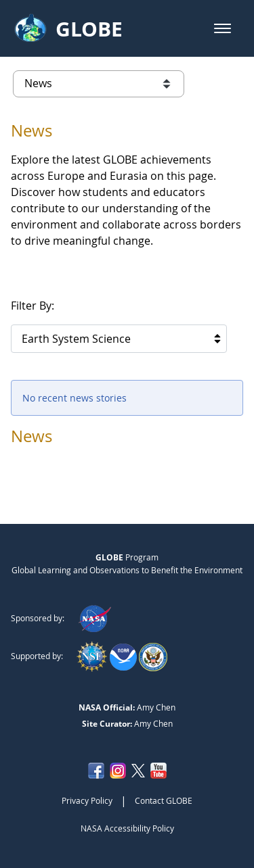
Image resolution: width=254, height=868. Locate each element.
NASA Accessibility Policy (127, 828)
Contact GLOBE (164, 800)
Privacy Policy (87, 800)
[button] (223, 28)
